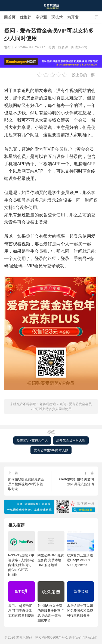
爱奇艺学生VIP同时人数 (51, 450)
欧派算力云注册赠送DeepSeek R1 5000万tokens (80, 549)
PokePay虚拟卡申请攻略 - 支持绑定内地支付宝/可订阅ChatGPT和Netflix (21, 554)
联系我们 (91, 637)
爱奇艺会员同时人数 (71, 440)
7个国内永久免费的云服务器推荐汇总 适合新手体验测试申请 (51, 602)
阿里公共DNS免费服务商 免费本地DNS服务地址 (51, 549)
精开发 (73, 17)
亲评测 (41, 17)
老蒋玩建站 (51, 6)
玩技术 (57, 17)
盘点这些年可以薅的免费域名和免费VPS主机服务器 (80, 599)
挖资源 (63, 47)
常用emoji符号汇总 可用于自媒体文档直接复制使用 (21, 599)
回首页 (10, 17)
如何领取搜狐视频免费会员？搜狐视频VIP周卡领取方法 (26, 484)
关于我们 (75, 637)
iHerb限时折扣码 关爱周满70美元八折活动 (76, 482)
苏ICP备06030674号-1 (51, 637)
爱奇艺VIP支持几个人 (32, 440)
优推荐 (26, 17)
